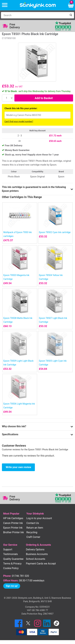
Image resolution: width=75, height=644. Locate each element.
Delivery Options (35, 549)
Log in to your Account (39, 518)
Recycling (32, 532)
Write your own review (18, 467)
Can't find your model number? (19, 121)
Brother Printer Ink (14, 532)
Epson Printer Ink (13, 528)
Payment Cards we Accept (41, 564)
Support (8, 549)
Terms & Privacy (12, 564)
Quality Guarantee (13, 559)
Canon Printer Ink (13, 523)
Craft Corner (33, 537)
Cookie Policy (11, 568)
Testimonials (10, 554)
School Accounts (36, 559)
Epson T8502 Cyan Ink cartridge (55, 232)
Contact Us (33, 523)
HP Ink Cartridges (13, 518)
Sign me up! (12, 586)
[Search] (34, 15)
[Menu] (5, 5)
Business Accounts (37, 554)
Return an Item (35, 528)
